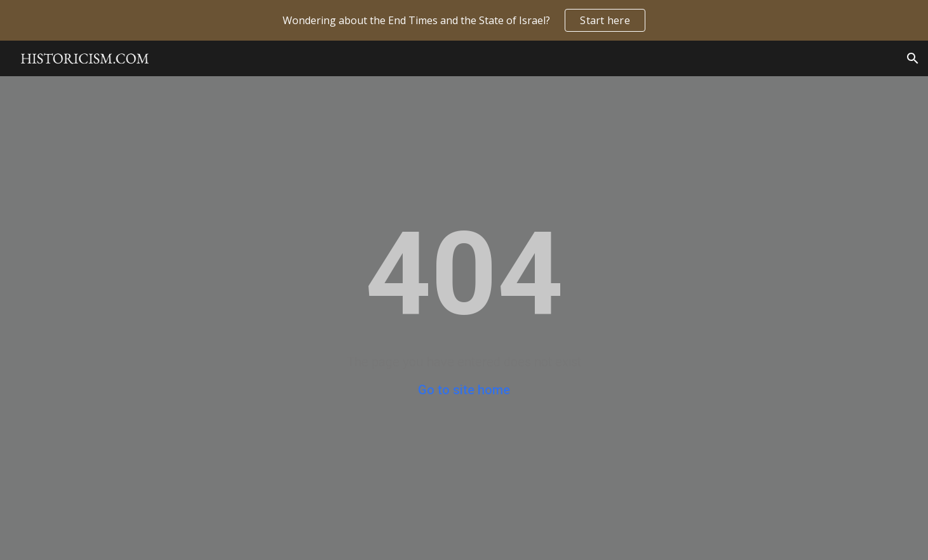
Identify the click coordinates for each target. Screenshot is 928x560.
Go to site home (464, 390)
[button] (913, 58)
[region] (464, 20)
